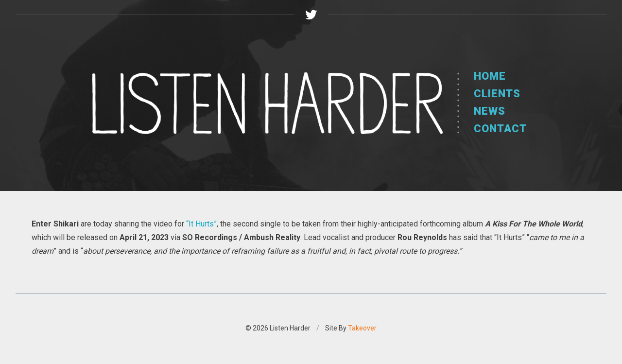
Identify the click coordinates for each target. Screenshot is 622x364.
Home (490, 76)
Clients (497, 94)
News (490, 111)
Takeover (362, 328)
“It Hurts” (201, 224)
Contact (500, 129)
